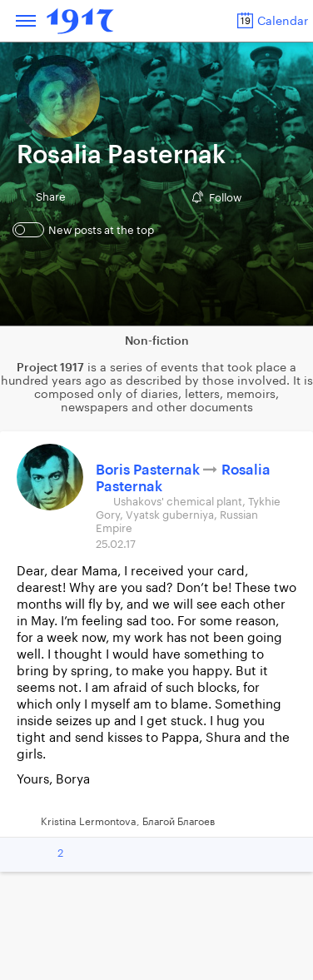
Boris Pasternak (149, 470)
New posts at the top (85, 230)
